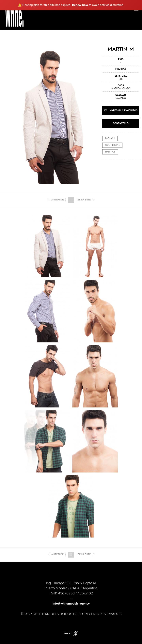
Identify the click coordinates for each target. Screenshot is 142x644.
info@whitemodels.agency (71, 604)
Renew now (80, 5)
